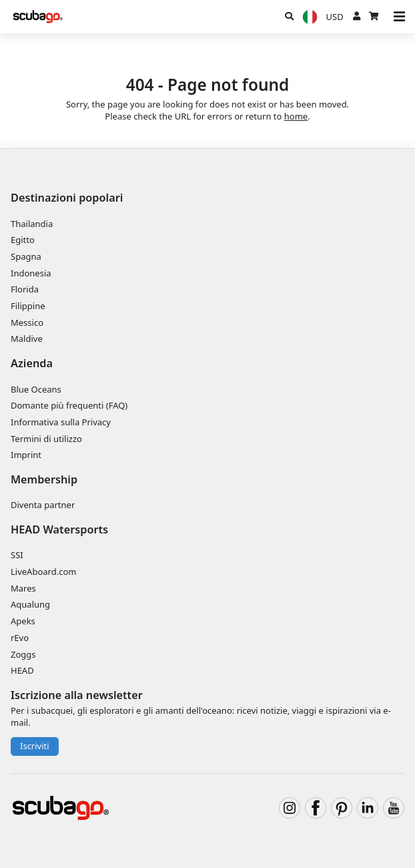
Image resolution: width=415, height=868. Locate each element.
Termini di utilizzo (46, 439)
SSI (17, 555)
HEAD (22, 670)
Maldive (27, 339)
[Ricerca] (289, 17)
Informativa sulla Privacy (61, 422)
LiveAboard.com (43, 572)
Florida (25, 289)
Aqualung (30, 604)
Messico (27, 322)
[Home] (38, 17)
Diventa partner (43, 505)
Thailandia (32, 224)
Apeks (23, 621)
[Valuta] (335, 17)
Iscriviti (35, 746)
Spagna (26, 256)
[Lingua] (310, 17)
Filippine (28, 306)
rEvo (20, 638)
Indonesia (31, 273)
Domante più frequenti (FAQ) (69, 405)
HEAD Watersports (59, 529)
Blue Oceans (36, 389)
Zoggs (23, 654)
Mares (23, 588)
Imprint (26, 455)
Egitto (23, 240)
